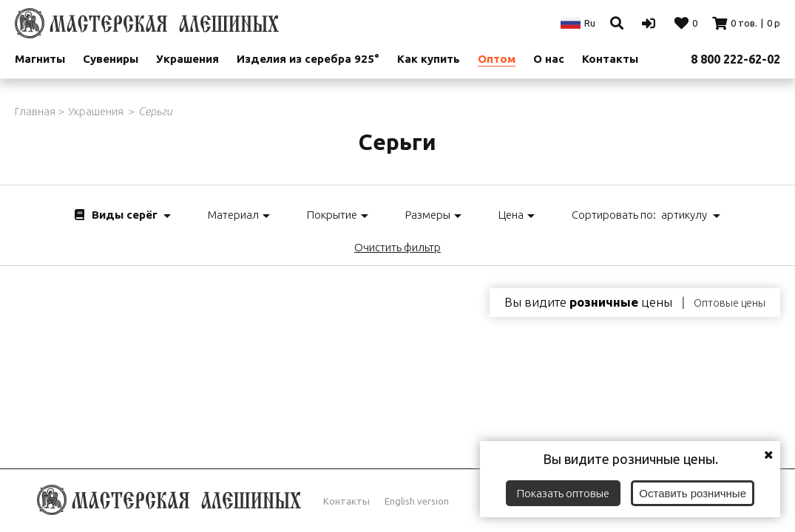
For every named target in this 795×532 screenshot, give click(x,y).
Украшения (187, 59)
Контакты (346, 501)
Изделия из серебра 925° (308, 59)
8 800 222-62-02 (735, 59)
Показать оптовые (563, 493)
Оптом (497, 59)
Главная (35, 111)
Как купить (429, 59)
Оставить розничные (693, 493)
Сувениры (111, 59)
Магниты (40, 59)
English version (417, 501)
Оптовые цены (730, 303)
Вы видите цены (588, 302)
